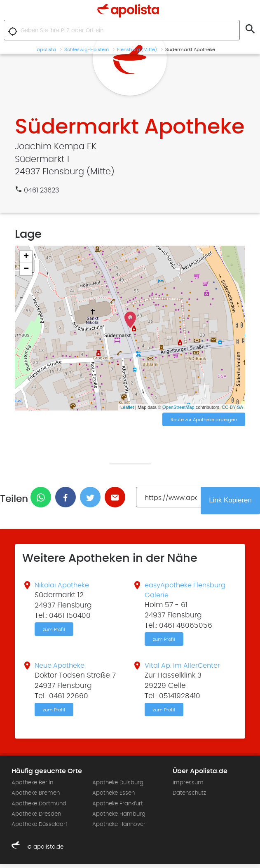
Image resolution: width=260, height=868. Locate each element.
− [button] (26, 269)
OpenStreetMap (178, 407)
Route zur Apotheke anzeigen (204, 420)
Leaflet (127, 407)
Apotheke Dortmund (39, 807)
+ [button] (26, 257)
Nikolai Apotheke (64, 586)
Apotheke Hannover (119, 828)
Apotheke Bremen (36, 797)
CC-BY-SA (232, 407)
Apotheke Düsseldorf (39, 828)
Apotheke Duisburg (118, 787)
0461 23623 (43, 190)
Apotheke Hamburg (119, 818)
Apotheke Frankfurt (118, 807)
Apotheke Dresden (36, 818)
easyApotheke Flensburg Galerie (176, 592)
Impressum (188, 787)
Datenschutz (189, 797)
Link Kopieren (229, 501)
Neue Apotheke (62, 669)
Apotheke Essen (114, 797)
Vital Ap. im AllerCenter (184, 669)
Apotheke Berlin (32, 787)
